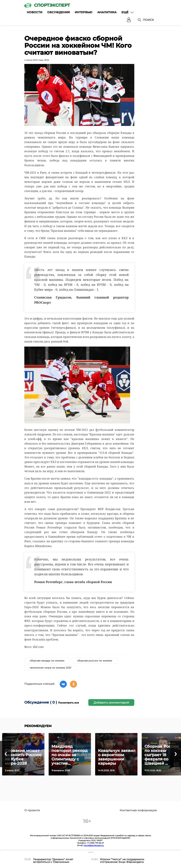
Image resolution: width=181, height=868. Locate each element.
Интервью (84, 12)
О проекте (32, 810)
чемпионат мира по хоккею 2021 (50, 668)
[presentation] (5, 754)
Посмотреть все (68, 703)
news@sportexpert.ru (94, 845)
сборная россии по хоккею (95, 661)
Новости (35, 12)
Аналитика (107, 12)
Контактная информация (138, 810)
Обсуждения (59, 12)
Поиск (146, 20)
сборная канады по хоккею (47, 661)
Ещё (128, 12)
